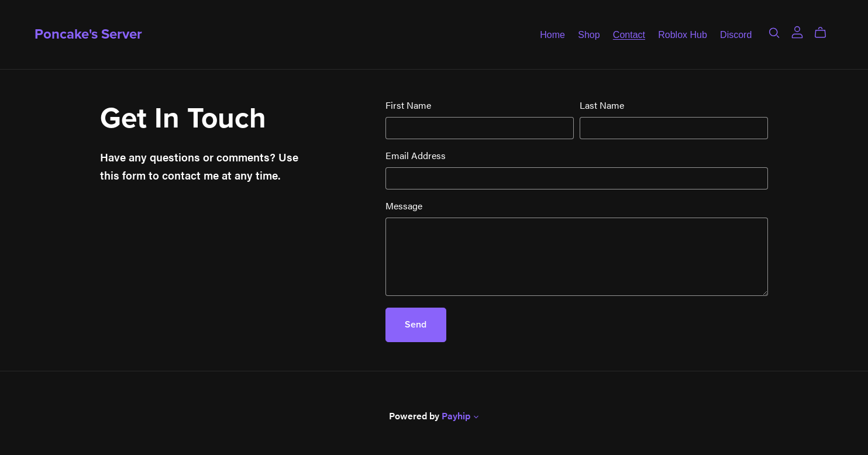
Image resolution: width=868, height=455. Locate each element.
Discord (736, 34)
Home (552, 34)
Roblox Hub (683, 34)
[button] (476, 418)
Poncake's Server (88, 34)
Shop (589, 34)
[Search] (774, 32)
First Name (408, 105)
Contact (629, 34)
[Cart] (825, 33)
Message (404, 206)
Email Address (416, 155)
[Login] (797, 31)
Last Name (602, 105)
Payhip (456, 416)
